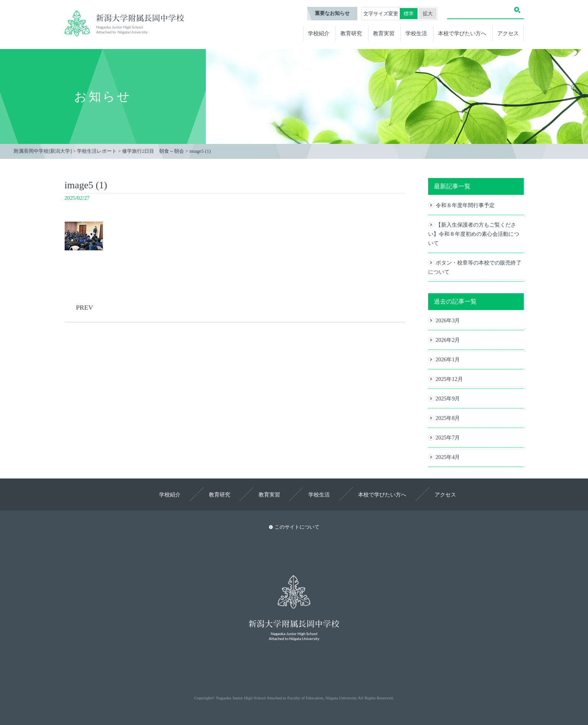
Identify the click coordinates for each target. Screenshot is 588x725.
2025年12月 (449, 379)
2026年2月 (448, 340)
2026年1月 (448, 359)
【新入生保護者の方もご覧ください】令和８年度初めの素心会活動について (474, 234)
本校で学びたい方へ (462, 33)
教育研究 (351, 33)
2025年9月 (448, 398)
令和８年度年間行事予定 (465, 205)
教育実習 (384, 33)
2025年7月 (448, 438)
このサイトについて (297, 527)
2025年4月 (448, 457)
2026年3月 (448, 320)
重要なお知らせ (332, 13)
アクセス (508, 33)
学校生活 (416, 33)
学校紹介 (319, 33)
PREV (85, 307)
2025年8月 (448, 418)
